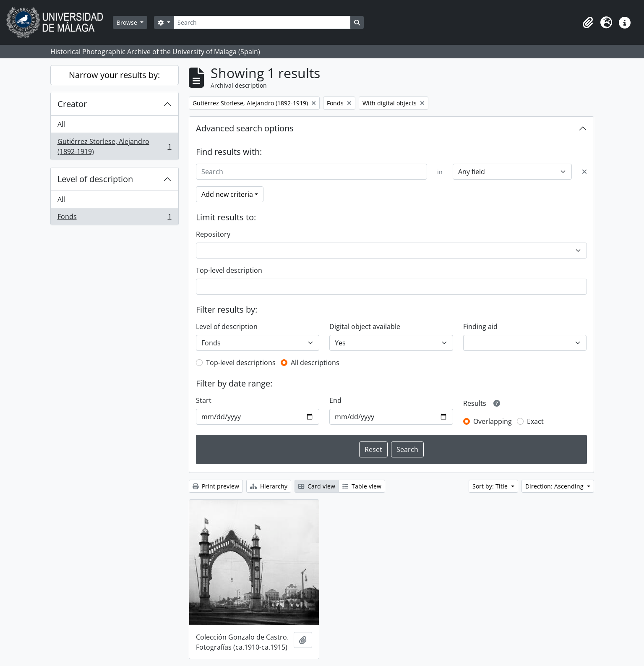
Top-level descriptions (241, 363)
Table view (362, 486)
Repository (213, 234)
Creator (72, 104)
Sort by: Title (491, 486)
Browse (128, 22)
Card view (317, 486)
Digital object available (365, 326)
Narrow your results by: (114, 75)
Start (204, 400)
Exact (535, 421)
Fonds (114, 218)
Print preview (216, 486)
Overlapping (493, 421)
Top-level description (229, 270)
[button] (588, 23)
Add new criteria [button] (227, 194)
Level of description (95, 179)
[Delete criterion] (584, 172)
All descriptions (315, 363)
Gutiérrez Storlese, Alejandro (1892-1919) (114, 146)
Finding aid (480, 326)
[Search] (262, 22)
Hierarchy (269, 486)
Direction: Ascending (555, 486)
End (335, 400)
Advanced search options (245, 128)
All (61, 124)
